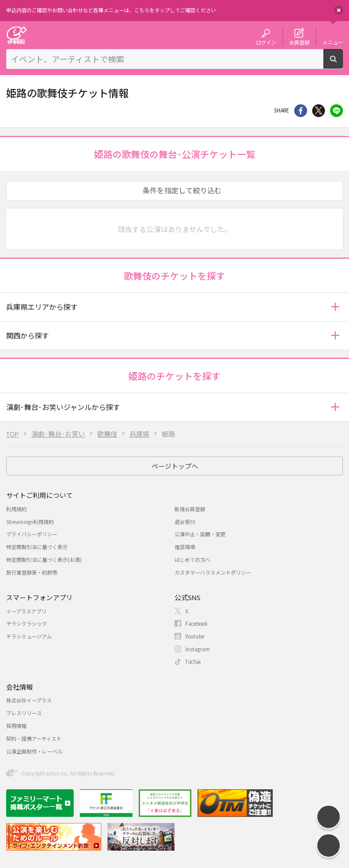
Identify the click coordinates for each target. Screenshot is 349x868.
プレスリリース (24, 713)
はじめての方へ (192, 559)
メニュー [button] (333, 42)
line (336, 111)
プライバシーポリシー (32, 534)
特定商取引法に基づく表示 (37, 547)
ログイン (266, 42)
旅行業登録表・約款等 (32, 572)
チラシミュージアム (29, 636)
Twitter (319, 111)
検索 (343, 64)
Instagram (198, 649)
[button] (335, 307)
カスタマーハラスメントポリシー (213, 572)
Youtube (195, 636)
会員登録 (299, 42)
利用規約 (16, 509)
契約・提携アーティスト (34, 738)
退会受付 (185, 522)
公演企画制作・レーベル (34, 751)
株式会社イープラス (29, 700)
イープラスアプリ (26, 611)
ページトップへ (175, 466)
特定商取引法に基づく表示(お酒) (44, 559)
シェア (301, 111)
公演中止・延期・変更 (200, 534)
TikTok (193, 662)
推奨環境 (185, 547)
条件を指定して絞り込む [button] (182, 190)
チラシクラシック (27, 623)
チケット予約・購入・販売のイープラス (16, 35)
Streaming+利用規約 (30, 522)
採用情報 (16, 726)
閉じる (339, 10)
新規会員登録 (190, 509)
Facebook (197, 623)
